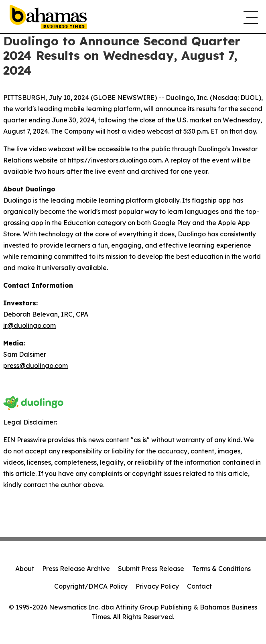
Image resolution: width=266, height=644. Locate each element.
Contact (199, 586)
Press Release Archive (76, 569)
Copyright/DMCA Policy (91, 586)
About (25, 569)
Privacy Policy (157, 586)
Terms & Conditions (221, 569)
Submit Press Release (151, 569)
